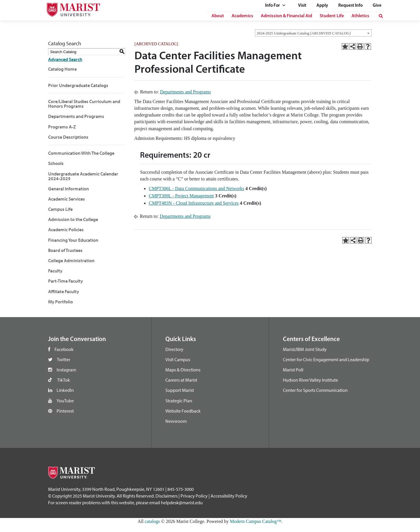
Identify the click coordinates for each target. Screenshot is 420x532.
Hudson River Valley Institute (310, 380)
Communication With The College (81, 153)
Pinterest (65, 411)
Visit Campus (178, 359)
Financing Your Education (73, 240)
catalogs (152, 521)
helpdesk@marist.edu (182, 503)
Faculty (55, 271)
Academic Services (66, 199)
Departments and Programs (76, 116)
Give (377, 6)
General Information (69, 189)
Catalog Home (62, 69)
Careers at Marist (181, 380)
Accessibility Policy (229, 496)
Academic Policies (66, 230)
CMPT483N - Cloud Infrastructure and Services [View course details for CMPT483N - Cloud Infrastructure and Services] (194, 203)
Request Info (350, 6)
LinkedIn (65, 390)
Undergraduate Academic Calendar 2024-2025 (83, 176)
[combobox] (313, 33)
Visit (302, 6)
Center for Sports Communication (315, 390)
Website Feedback (183, 411)
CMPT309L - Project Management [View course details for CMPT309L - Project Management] (181, 196)
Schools (56, 163)
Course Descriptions (68, 137)
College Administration (71, 260)
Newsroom (176, 421)
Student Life (332, 16)
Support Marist (180, 390)
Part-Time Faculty (65, 281)
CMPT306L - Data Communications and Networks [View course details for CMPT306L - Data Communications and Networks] (196, 188)
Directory (174, 349)
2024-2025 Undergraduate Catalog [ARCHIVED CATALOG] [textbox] (304, 33)
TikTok (64, 380)
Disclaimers (167, 496)
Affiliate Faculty (64, 291)
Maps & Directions (183, 370)
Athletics (360, 16)
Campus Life (60, 209)
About (218, 16)
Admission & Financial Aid (286, 16)
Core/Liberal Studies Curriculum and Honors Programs (84, 104)
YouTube (65, 401)
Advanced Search (65, 59)
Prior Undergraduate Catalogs (78, 85)
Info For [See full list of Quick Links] (275, 6)
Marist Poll (293, 370)
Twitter (64, 359)
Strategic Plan (179, 401)
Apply (322, 6)
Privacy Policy (194, 496)
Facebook (64, 349)
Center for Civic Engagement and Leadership (326, 359)
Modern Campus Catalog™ (256, 521)
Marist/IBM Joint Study (305, 349)
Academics (242, 16)
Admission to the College (73, 219)
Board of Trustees (65, 250)
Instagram (66, 370)
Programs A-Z (62, 127)
